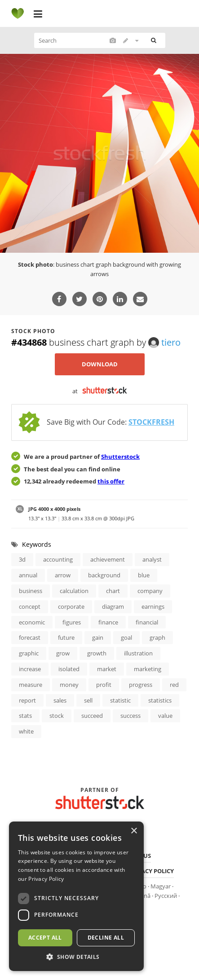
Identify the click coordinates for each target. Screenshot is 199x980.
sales (60, 700)
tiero (164, 342)
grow (63, 653)
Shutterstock (120, 457)
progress (141, 685)
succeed (92, 716)
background (104, 575)
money (69, 685)
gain (98, 637)
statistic (120, 700)
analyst (152, 559)
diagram (113, 606)
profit (104, 685)
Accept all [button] (45, 938)
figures (72, 622)
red (174, 685)
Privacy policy (151, 871)
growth (97, 653)
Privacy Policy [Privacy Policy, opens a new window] (46, 879)
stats (25, 716)
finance (108, 622)
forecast (30, 637)
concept (30, 606)
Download (100, 364)
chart (113, 591)
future (66, 637)
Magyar (161, 886)
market (107, 669)
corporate (71, 606)
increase (30, 669)
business (31, 591)
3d (22, 559)
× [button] (134, 831)
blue (144, 575)
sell (88, 700)
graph (157, 637)
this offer (111, 481)
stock (57, 716)
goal (126, 637)
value (165, 716)
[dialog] (76, 896)
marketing (148, 669)
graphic (29, 653)
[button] (76, 957)
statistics (160, 700)
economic (32, 622)
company (150, 591)
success (130, 716)
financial (147, 622)
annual (28, 575)
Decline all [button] (106, 938)
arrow (63, 575)
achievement (108, 559)
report (27, 700)
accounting (58, 559)
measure (31, 685)
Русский (166, 896)
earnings (153, 606)
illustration (138, 653)
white (26, 731)
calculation (74, 591)
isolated (69, 669)
